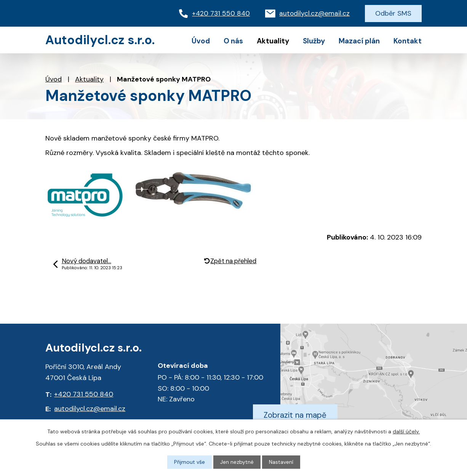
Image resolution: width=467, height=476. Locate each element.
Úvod (54, 79)
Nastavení (281, 462)
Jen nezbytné (237, 462)
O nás (233, 41)
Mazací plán (359, 41)
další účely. (406, 431)
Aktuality (89, 79)
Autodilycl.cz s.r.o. (100, 40)
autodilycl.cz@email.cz (90, 409)
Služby (314, 41)
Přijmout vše (190, 462)
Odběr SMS (393, 13)
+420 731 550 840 (84, 394)
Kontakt (408, 41)
